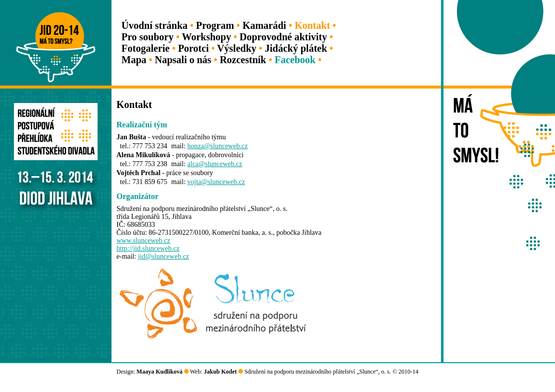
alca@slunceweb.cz (215, 164)
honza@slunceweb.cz (217, 146)
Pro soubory (148, 37)
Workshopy (206, 37)
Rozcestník (243, 60)
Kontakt (312, 25)
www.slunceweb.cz (143, 241)
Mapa (134, 60)
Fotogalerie (146, 48)
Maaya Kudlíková (159, 372)
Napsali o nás (183, 60)
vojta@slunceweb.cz (216, 182)
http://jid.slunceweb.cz (148, 248)
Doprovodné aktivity (283, 37)
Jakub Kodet (221, 372)
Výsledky (237, 48)
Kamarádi (264, 25)
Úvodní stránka (155, 25)
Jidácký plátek (296, 48)
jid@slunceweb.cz (164, 256)
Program (215, 25)
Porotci (194, 48)
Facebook (295, 60)
